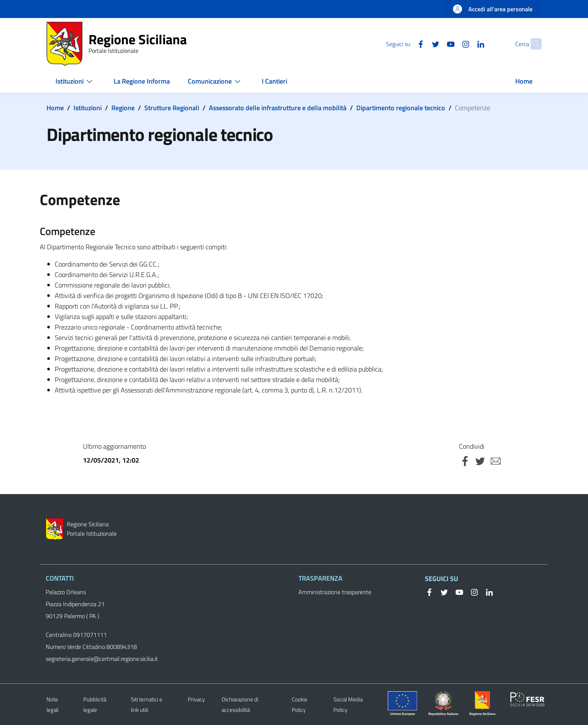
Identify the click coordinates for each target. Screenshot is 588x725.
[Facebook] (406, 43)
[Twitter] (421, 43)
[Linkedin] (466, 43)
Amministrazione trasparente (335, 592)
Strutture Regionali (172, 108)
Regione (123, 108)
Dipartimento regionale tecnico (401, 108)
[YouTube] (436, 43)
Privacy (196, 699)
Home (55, 108)
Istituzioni (88, 108)
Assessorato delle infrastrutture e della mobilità (278, 108)
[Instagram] (451, 43)
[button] (532, 44)
